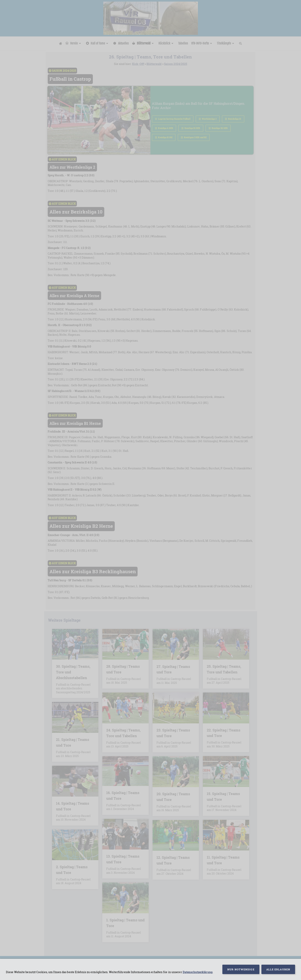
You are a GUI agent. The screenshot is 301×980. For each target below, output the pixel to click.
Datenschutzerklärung (198, 972)
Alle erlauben (278, 969)
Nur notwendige (241, 969)
